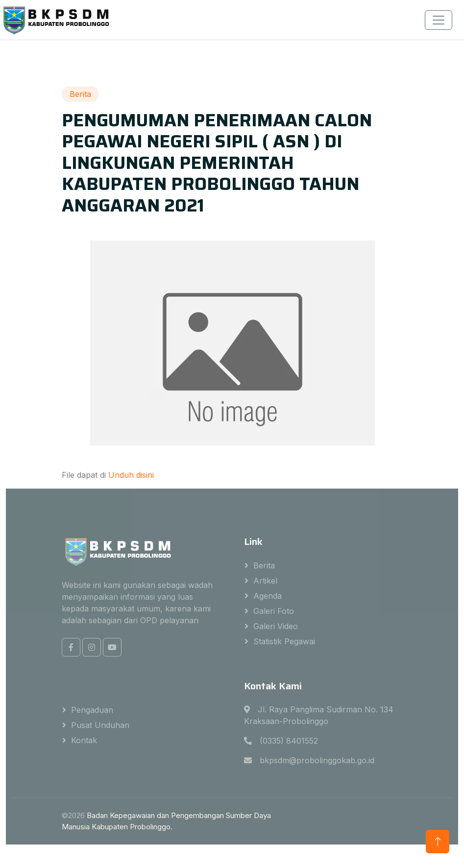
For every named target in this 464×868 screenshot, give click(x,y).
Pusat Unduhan (100, 725)
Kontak (84, 740)
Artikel (265, 581)
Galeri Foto (274, 611)
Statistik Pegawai (284, 641)
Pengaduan (92, 710)
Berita (264, 565)
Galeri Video (276, 626)
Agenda (268, 596)
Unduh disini (131, 475)
